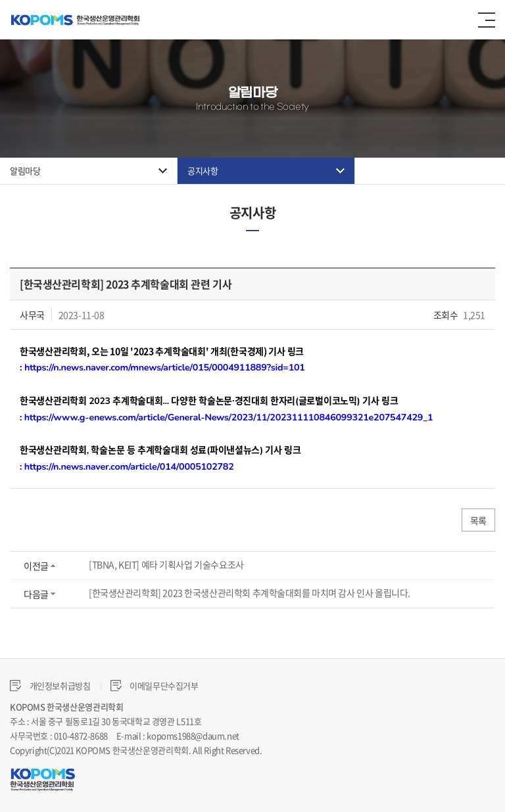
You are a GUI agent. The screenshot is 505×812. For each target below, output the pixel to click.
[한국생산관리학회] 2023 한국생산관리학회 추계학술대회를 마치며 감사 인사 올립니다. (250, 593)
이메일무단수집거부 (155, 686)
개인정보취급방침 (50, 686)
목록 (478, 520)
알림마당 (25, 170)
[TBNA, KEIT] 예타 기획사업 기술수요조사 (166, 564)
